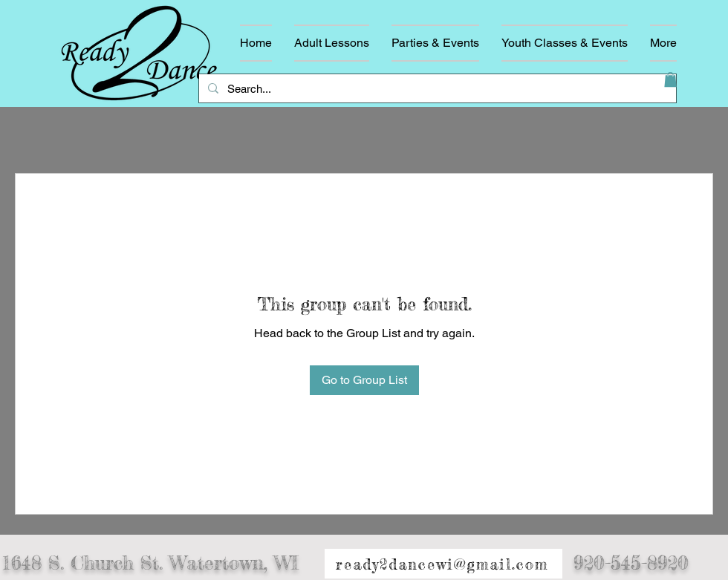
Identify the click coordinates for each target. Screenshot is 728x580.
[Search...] (436, 88)
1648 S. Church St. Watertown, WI (150, 563)
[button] (670, 79)
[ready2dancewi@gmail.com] (443, 564)
